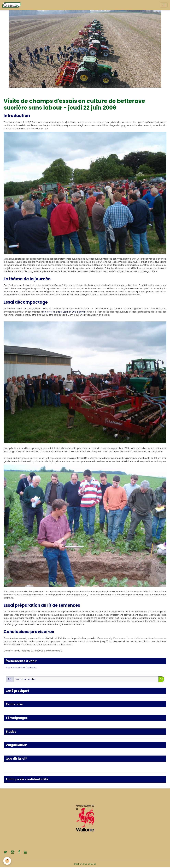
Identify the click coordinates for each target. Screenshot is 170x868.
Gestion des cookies (85, 864)
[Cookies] (7, 861)
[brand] (12, 5)
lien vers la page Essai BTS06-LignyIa (63, 312)
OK (161, 679)
